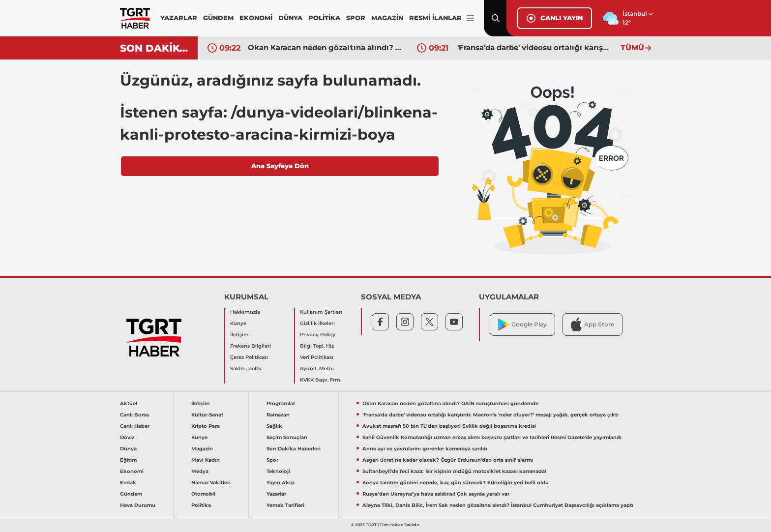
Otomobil (203, 494)
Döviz (127, 437)
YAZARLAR (179, 18)
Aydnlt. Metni (317, 369)
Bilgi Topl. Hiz (317, 346)
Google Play (522, 325)
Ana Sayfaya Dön (280, 166)
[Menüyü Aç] (470, 18)
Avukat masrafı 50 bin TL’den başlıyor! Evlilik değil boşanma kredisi (449, 426)
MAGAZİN (387, 18)
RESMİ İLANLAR (435, 18)
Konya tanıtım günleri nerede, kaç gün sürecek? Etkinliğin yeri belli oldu (456, 483)
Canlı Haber (135, 426)
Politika (201, 505)
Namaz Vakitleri (211, 483)
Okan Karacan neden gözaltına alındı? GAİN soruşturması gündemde (325, 47)
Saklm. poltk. (246, 369)
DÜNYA (290, 18)
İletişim (239, 335)
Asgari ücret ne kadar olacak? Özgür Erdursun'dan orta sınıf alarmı (448, 460)
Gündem (131, 494)
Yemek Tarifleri (285, 505)
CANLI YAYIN (555, 18)
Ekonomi (132, 471)
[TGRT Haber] (135, 18)
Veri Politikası (317, 357)
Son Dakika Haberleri (294, 449)
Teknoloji (278, 471)
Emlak (128, 483)
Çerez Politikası (249, 357)
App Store (593, 324)
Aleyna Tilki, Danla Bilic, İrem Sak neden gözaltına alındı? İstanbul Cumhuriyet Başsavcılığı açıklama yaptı (498, 505)
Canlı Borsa (134, 415)
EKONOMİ (256, 18)
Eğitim (128, 460)
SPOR (356, 18)
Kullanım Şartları (321, 312)
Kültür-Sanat (207, 415)
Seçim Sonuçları (287, 437)
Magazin (202, 449)
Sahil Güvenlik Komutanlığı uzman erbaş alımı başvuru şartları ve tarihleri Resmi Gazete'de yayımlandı (492, 437)
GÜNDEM (218, 18)
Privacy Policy (318, 335)
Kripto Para (206, 426)
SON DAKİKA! (155, 48)
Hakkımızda (245, 312)
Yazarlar (276, 494)
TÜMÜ (636, 47)
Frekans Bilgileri (251, 346)
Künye (238, 323)
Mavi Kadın (206, 460)
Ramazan (278, 415)
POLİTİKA (324, 18)
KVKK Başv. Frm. (321, 380)
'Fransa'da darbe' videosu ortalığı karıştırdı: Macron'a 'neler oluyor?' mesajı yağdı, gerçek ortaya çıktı (534, 47)
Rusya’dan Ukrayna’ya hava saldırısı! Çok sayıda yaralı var (436, 494)
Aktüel (129, 403)
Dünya (128, 449)
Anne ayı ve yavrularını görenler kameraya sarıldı (425, 449)
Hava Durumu (138, 505)
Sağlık (274, 426)
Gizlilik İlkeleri (317, 323)
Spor (272, 460)
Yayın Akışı (281, 483)
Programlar (281, 403)
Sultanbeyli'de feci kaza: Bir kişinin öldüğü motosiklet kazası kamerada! (454, 471)
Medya (200, 471)
